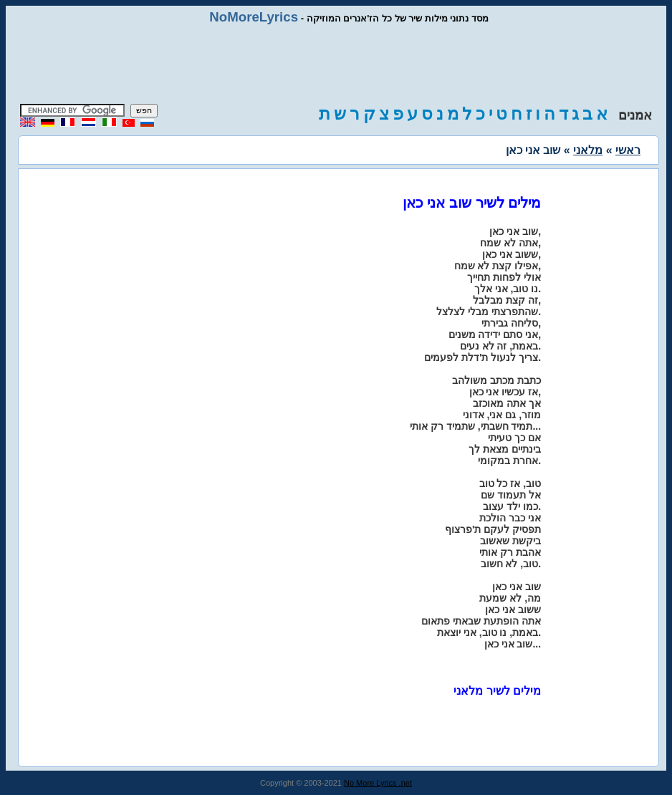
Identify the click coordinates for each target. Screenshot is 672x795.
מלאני (588, 150)
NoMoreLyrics (254, 17)
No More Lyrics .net (378, 783)
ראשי (628, 150)
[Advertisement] (336, 64)
